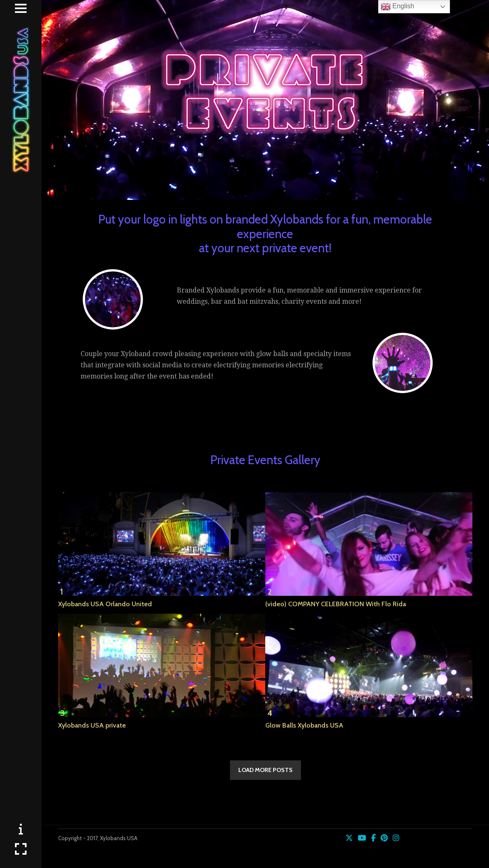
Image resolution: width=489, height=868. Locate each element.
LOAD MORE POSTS (265, 770)
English (397, 7)
